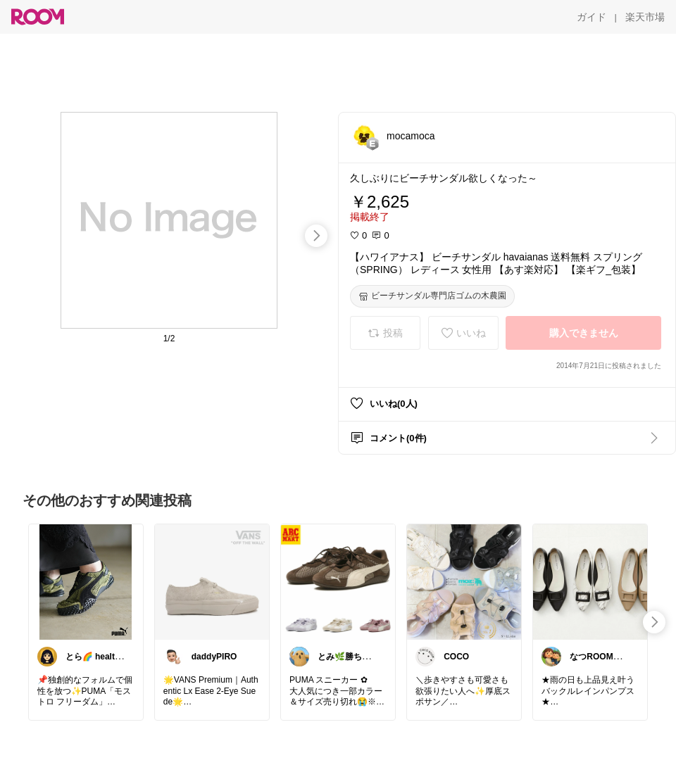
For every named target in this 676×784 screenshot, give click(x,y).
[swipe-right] (316, 236)
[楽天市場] (645, 17)
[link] (86, 581)
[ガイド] (591, 17)
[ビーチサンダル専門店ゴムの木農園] (432, 296)
